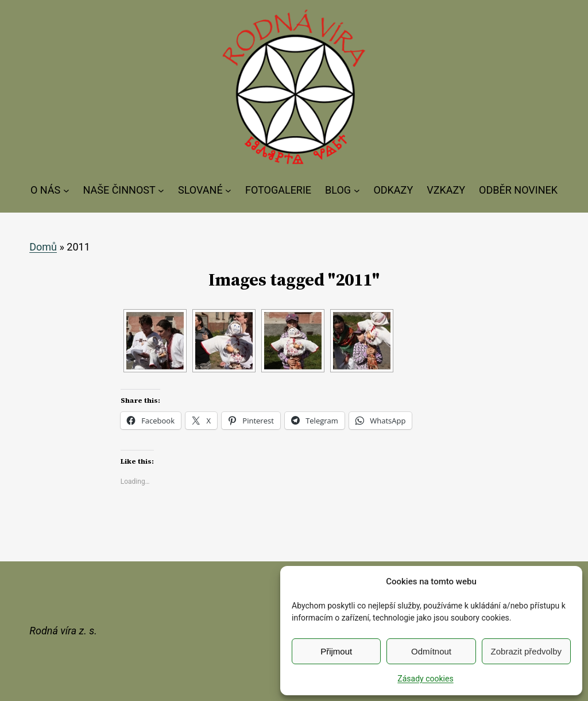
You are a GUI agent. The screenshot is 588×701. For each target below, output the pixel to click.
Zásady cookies (425, 679)
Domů (43, 247)
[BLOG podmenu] (357, 190)
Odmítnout (431, 651)
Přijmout (336, 651)
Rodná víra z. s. (63, 631)
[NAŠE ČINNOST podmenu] (161, 190)
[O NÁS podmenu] (66, 190)
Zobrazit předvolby (526, 651)
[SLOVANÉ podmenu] (228, 190)
